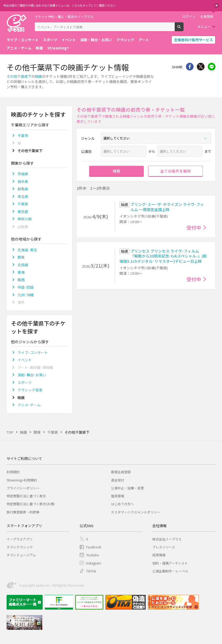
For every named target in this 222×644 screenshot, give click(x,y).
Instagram (94, 563)
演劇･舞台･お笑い (32, 375)
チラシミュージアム (21, 555)
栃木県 (23, 181)
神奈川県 (25, 219)
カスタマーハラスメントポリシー (136, 512)
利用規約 (13, 472)
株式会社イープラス (167, 539)
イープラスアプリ (20, 539)
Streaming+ (58, 48)
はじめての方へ (122, 504)
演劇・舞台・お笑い (96, 40)
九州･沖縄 (26, 295)
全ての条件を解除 (176, 171)
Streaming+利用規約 (22, 480)
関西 (21, 280)
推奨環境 (118, 496)
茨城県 (23, 174)
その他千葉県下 (19, 76)
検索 (183, 29)
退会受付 (118, 480)
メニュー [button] (204, 26)
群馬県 (23, 189)
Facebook (94, 547)
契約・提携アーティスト (170, 563)
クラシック (125, 40)
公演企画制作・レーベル (170, 571)
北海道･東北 (27, 250)
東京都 (23, 212)
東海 (21, 272)
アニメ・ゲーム (19, 48)
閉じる (217, 5)
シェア (190, 67)
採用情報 (159, 555)
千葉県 (23, 204)
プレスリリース (164, 547)
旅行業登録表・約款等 (23, 512)
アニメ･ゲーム (29, 405)
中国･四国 (26, 287)
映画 (39, 48)
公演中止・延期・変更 (127, 488)
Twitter (201, 67)
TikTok (91, 571)
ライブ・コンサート (23, 40)
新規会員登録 (121, 472)
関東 (21, 257)
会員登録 (207, 16)
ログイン (189, 16)
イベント (69, 40)
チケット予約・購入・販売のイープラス (64, 17)
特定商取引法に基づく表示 (26, 496)
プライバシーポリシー (23, 488)
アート (144, 40)
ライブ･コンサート (33, 352)
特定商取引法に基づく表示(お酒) (31, 504)
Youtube (92, 555)
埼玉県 (23, 197)
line (212, 67)
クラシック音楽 (30, 390)
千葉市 (23, 136)
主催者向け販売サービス (193, 40)
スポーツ (50, 40)
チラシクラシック (20, 547)
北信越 (23, 265)
